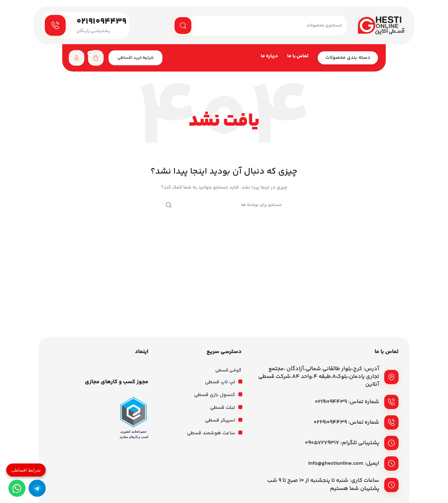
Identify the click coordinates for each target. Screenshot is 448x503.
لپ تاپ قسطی (220, 383)
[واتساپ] (17, 488)
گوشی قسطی (228, 371)
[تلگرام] (37, 488)
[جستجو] (260, 26)
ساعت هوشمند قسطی (211, 434)
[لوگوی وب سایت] (381, 26)
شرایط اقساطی (26, 470)
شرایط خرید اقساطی (135, 59)
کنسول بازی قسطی (215, 396)
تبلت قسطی (223, 409)
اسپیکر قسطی (220, 421)
